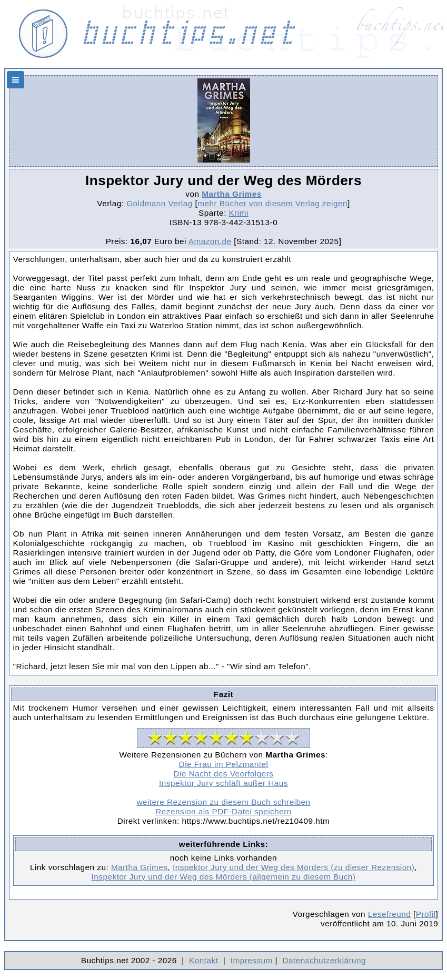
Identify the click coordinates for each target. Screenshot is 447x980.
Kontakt (203, 960)
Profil (426, 914)
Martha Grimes (232, 194)
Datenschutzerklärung (325, 960)
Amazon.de (210, 241)
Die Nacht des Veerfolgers (224, 774)
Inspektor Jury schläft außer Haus (223, 783)
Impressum (252, 960)
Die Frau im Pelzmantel (224, 764)
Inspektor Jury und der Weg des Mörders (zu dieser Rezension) (294, 867)
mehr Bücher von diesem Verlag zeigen (272, 203)
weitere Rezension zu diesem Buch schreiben (223, 802)
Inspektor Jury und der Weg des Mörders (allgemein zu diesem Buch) (224, 877)
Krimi (239, 213)
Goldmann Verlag (160, 203)
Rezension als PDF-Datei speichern (223, 811)
